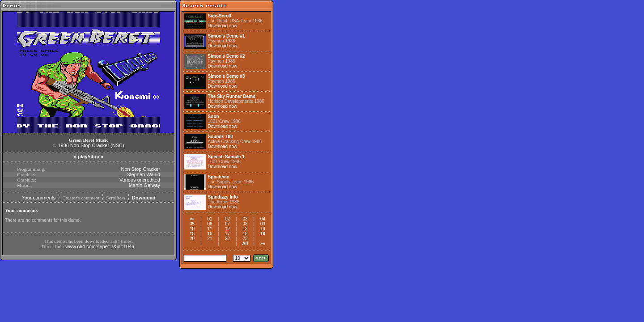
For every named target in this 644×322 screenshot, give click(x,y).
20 (192, 239)
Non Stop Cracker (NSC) (97, 145)
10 (192, 229)
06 (210, 224)
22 (227, 239)
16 (210, 234)
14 (263, 229)
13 (245, 229)
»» (263, 244)
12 (227, 229)
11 (210, 229)
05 (192, 224)
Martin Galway (144, 185)
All (245, 244)
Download (144, 198)
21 (210, 239)
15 (192, 234)
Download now (223, 26)
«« (192, 219)
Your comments (38, 198)
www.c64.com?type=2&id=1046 (100, 246)
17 (227, 234)
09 (263, 224)
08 (245, 224)
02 (227, 219)
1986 (63, 145)
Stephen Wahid (143, 174)
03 (245, 219)
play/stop (89, 157)
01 (210, 219)
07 (227, 224)
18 (245, 234)
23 (245, 239)
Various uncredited (140, 180)
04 (263, 219)
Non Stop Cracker (141, 169)
